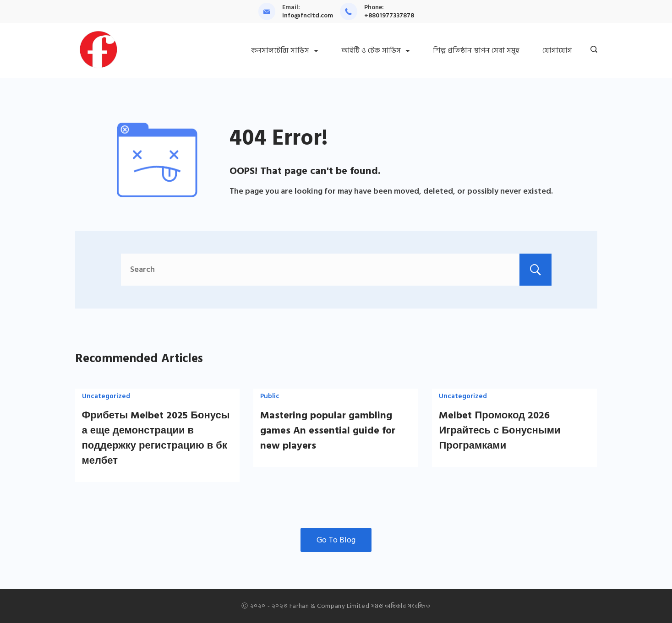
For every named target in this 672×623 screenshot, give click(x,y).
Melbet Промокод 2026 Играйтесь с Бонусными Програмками (500, 430)
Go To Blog (336, 540)
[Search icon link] (592, 50)
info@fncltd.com (308, 15)
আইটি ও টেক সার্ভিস (376, 50)
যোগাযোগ (557, 50)
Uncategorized (106, 396)
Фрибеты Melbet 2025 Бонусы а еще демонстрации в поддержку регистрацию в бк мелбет (156, 438)
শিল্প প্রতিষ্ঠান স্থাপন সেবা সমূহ (476, 50)
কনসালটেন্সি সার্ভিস (285, 50)
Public (270, 396)
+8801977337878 (389, 15)
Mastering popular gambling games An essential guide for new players (328, 430)
